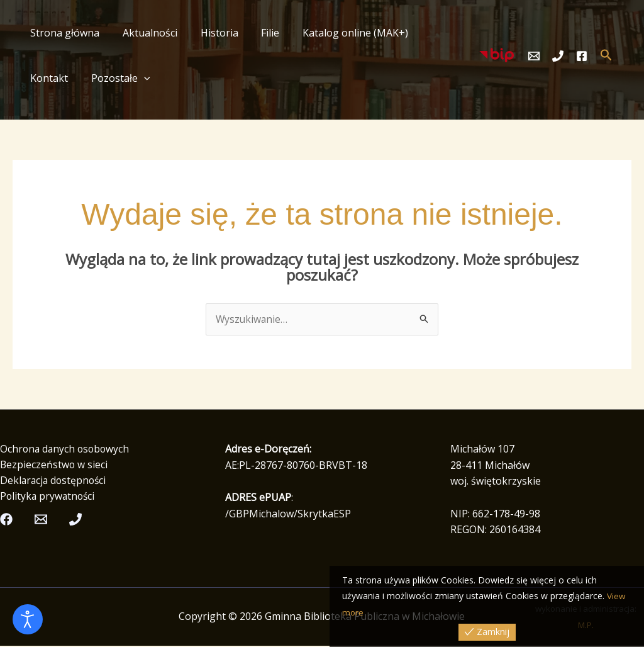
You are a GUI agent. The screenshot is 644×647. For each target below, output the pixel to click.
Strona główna (64, 33)
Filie (260, 33)
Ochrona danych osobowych (66, 449)
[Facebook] (582, 56)
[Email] (534, 56)
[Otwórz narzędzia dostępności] (28, 619)
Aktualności (146, 33)
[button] (82, 78)
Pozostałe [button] (58, 78)
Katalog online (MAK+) (342, 33)
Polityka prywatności (49, 498)
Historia (212, 33)
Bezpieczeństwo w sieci (54, 465)
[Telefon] (558, 56)
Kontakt (434, 33)
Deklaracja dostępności (55, 481)
